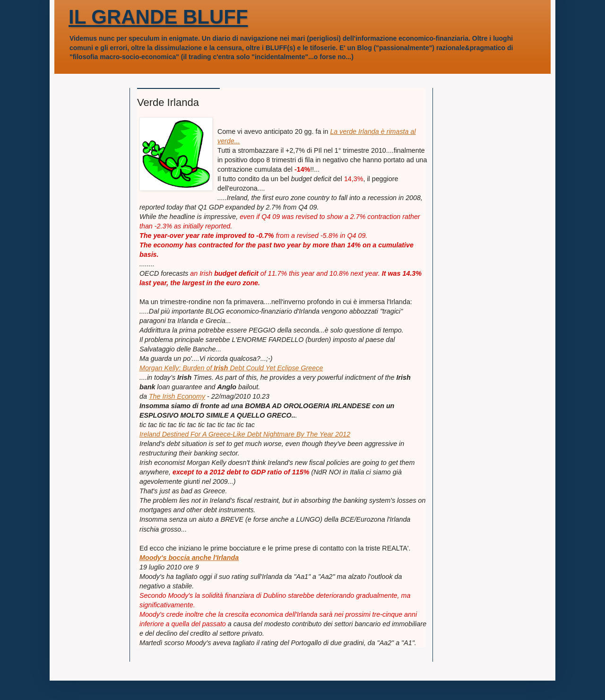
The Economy (177, 396)
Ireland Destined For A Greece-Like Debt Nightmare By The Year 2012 (245, 434)
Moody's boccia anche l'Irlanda (189, 558)
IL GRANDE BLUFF (158, 17)
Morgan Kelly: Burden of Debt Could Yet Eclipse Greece (231, 368)
